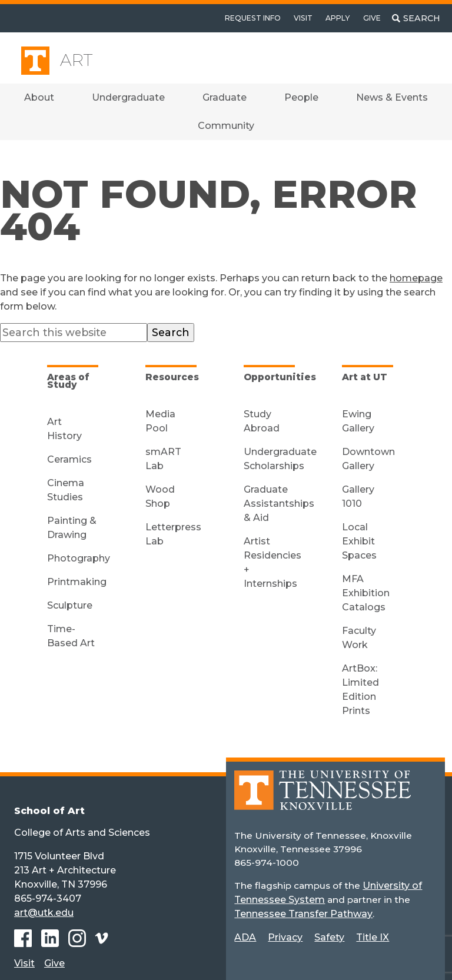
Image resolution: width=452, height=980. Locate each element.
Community (226, 126)
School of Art (49, 811)
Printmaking (77, 582)
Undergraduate (128, 97)
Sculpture (70, 605)
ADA (245, 937)
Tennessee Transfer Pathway (303, 914)
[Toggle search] (416, 18)
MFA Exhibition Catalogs (366, 593)
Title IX (373, 937)
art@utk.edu (44, 913)
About (39, 97)
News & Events (392, 97)
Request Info (253, 18)
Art (76, 60)
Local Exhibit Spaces (359, 541)
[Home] (323, 798)
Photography (79, 558)
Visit (303, 18)
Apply (338, 18)
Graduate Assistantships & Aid (279, 504)
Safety (329, 937)
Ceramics (69, 459)
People (301, 97)
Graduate (225, 97)
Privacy (285, 937)
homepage (416, 278)
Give (372, 18)
